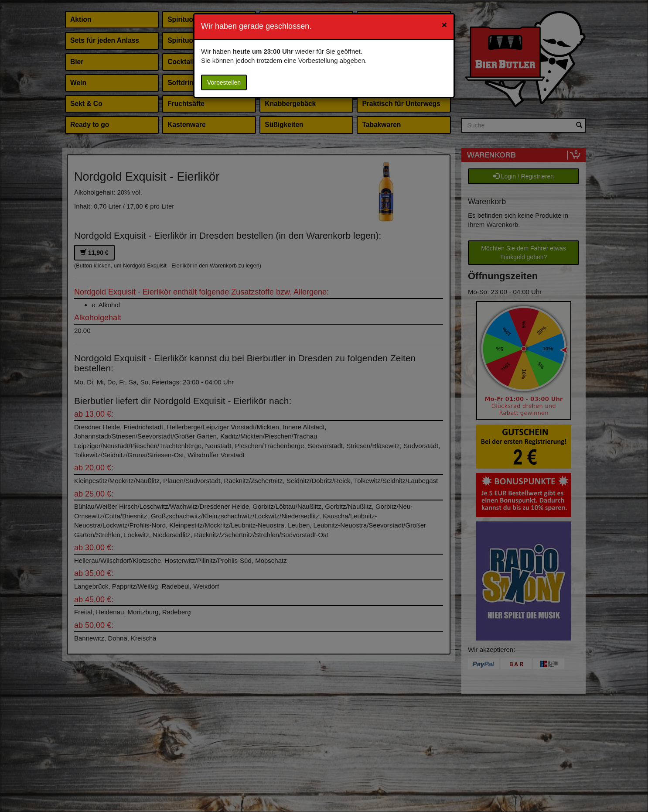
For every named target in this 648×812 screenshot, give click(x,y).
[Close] (444, 25)
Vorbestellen (224, 82)
